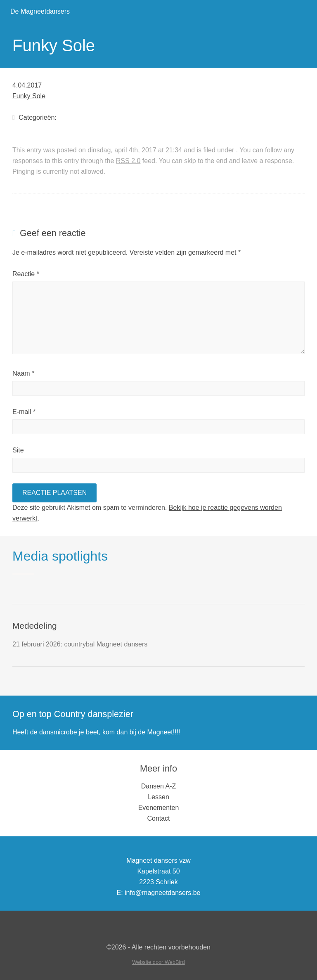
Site (18, 450)
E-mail (24, 412)
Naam (23, 373)
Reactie (26, 274)
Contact (158, 818)
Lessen (158, 797)
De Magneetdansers (40, 11)
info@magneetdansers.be (162, 893)
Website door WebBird (158, 962)
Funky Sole (29, 96)
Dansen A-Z (158, 786)
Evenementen (159, 808)
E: (119, 893)
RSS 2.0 (128, 161)
